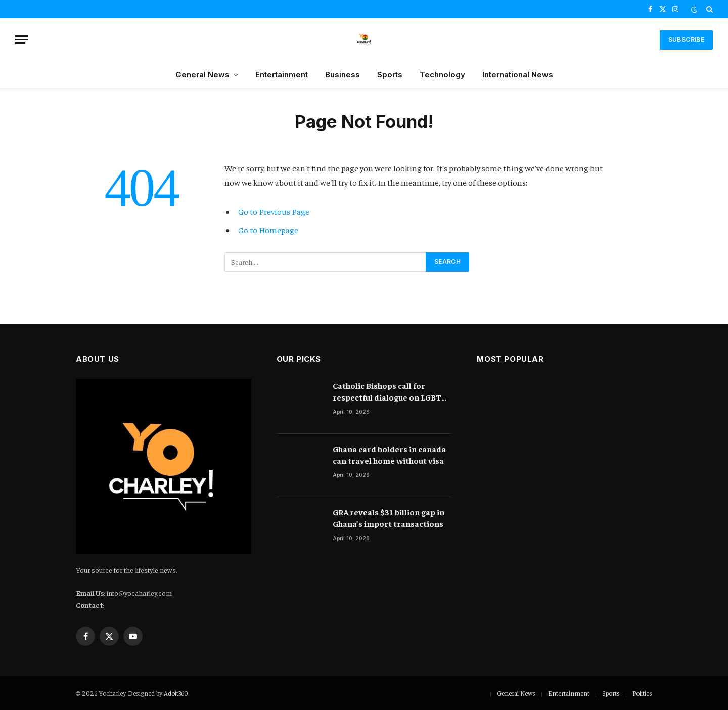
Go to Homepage (268, 230)
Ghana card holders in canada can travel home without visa (389, 454)
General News (202, 75)
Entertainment (282, 75)
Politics (642, 693)
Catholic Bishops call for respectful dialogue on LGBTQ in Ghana (390, 392)
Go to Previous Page (274, 212)
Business (343, 75)
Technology (442, 75)
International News (518, 75)
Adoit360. (176, 693)
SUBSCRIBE (686, 40)
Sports (390, 75)
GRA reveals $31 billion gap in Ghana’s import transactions (389, 518)
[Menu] (22, 40)
